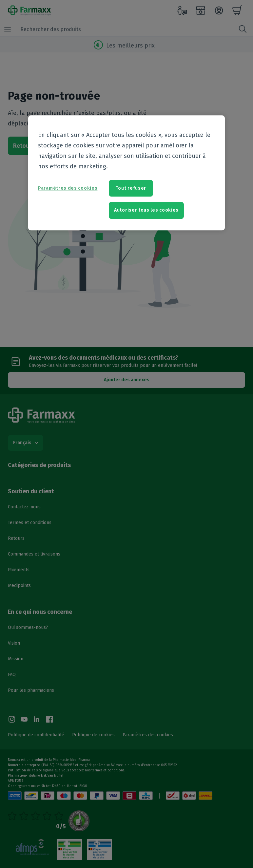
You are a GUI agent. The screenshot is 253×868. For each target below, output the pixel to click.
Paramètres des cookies (68, 188)
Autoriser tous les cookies (146, 210)
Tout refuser (131, 188)
